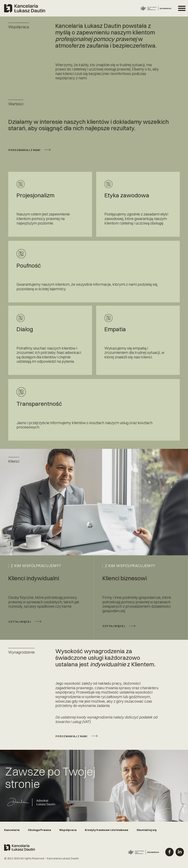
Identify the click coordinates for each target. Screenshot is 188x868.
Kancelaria (12, 832)
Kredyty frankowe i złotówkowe (107, 832)
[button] (182, 8)
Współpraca (68, 832)
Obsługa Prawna (39, 832)
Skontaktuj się (147, 832)
